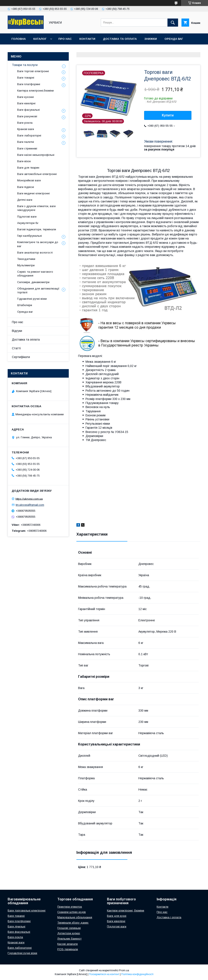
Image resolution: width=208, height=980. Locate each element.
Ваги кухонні (25, 97)
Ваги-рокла (25, 123)
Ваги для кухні (117, 916)
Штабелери (25, 305)
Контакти (87, 39)
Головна (19, 39)
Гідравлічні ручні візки (32, 299)
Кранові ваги (26, 129)
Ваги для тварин (28, 168)
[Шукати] (173, 23)
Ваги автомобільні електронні (37, 174)
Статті (16, 348)
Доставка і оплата (169, 917)
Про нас (65, 39)
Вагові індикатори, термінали (37, 229)
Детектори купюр (69, 933)
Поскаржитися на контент (104, 974)
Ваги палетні (26, 142)
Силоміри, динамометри (33, 282)
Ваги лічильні (16, 926)
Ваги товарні (26, 78)
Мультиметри (26, 265)
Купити (168, 115)
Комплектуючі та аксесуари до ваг (38, 244)
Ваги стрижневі (27, 148)
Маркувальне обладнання (75, 917)
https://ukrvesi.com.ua (29, 499)
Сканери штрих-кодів (72, 912)
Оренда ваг (174, 39)
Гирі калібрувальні (30, 236)
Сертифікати (21, 357)
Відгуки (17, 331)
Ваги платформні (29, 84)
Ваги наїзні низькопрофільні (36, 155)
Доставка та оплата (120, 39)
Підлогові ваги (27, 217)
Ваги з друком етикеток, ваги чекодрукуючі (36, 208)
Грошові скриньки (69, 928)
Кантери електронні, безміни (126, 911)
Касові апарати (67, 944)
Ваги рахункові (27, 116)
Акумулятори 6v (28, 223)
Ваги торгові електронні (33, 71)
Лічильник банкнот (69, 939)
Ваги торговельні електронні (27, 911)
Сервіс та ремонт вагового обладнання (35, 274)
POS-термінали (68, 949)
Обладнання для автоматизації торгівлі (38, 290)
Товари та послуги (25, 65)
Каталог (40, 39)
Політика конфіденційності (137, 974)
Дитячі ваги (25, 200)
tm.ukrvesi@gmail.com (30, 505)
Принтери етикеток (70, 907)
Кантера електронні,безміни (35, 91)
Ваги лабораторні (29, 135)
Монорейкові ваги (29, 180)
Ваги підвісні (26, 187)
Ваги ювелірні (26, 103)
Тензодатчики (26, 259)
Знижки (151, 39)
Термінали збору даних (73, 923)
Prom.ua (124, 970)
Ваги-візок (24, 161)
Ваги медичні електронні (33, 193)
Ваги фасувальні (28, 110)
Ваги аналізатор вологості (35, 253)
